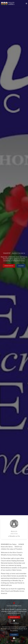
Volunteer (21, 266)
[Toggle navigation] (26, 4)
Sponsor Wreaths (9, 266)
